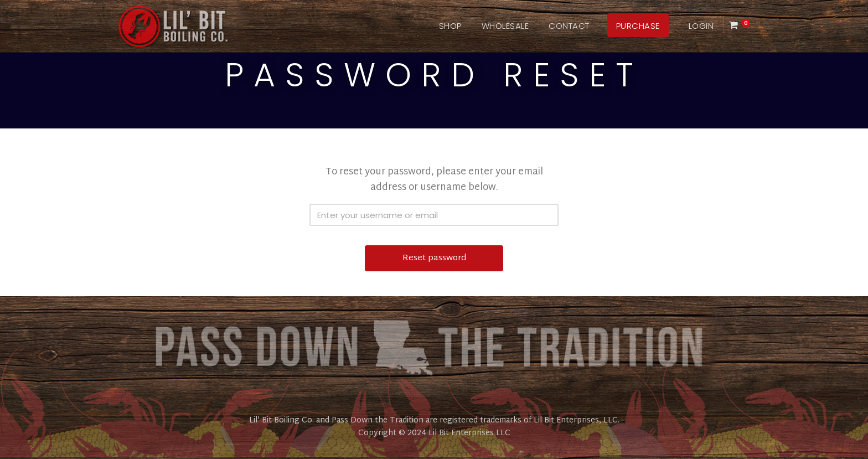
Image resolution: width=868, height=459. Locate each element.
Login (701, 26)
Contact (569, 26)
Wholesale (505, 26)
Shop (450, 26)
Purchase (638, 26)
